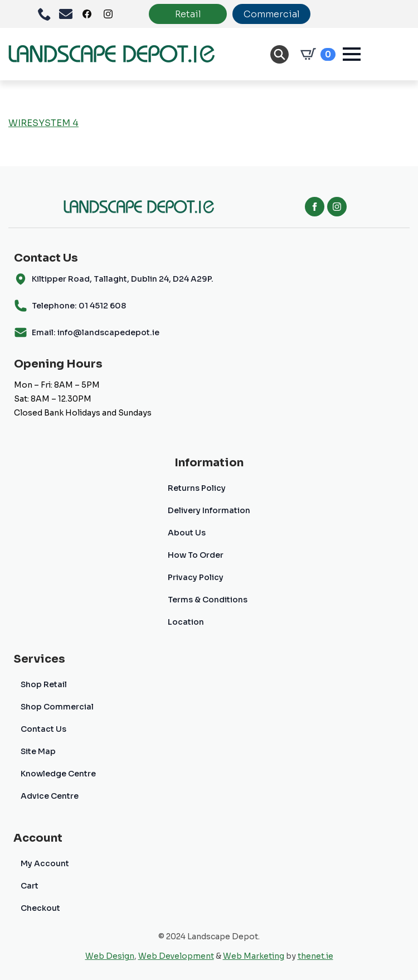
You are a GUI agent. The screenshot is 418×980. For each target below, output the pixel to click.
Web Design (110, 956)
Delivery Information (209, 510)
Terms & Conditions (208, 600)
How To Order (196, 555)
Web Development (176, 956)
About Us (187, 533)
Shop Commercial (57, 707)
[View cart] (316, 54)
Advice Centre (50, 796)
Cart (30, 886)
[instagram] (337, 207)
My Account (45, 863)
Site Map (38, 751)
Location (186, 622)
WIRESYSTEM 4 (43, 123)
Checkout (40, 908)
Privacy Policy (196, 577)
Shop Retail (44, 684)
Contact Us (43, 729)
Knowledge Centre (58, 774)
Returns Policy (197, 488)
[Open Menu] (352, 54)
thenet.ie (315, 956)
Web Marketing (254, 956)
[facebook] (315, 207)
